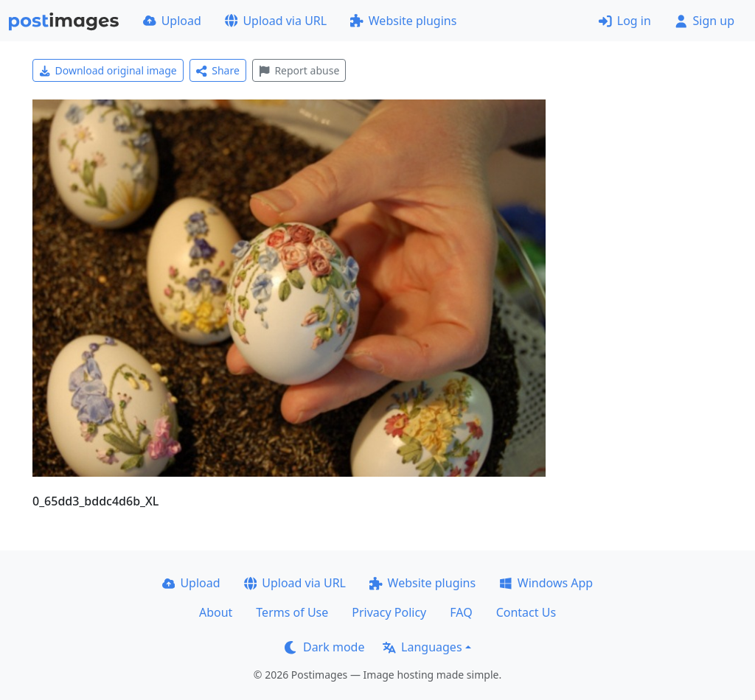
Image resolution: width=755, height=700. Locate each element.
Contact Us (526, 612)
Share (218, 70)
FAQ (461, 612)
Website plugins (403, 21)
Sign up (704, 21)
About (216, 612)
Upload (172, 21)
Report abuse (299, 70)
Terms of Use (292, 612)
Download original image (108, 70)
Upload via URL (276, 21)
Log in (625, 21)
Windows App (546, 583)
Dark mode (324, 647)
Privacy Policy (389, 612)
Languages (422, 647)
